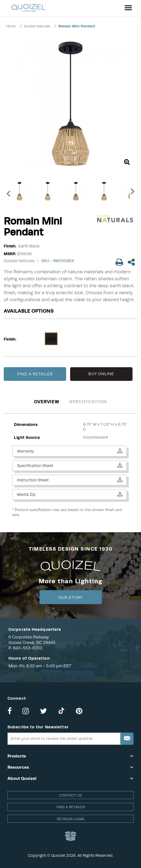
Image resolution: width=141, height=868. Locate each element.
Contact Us (70, 795)
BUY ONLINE (101, 374)
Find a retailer (71, 807)
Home (11, 26)
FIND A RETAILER (35, 374)
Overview (47, 402)
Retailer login (70, 819)
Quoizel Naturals (37, 26)
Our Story (70, 598)
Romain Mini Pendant (77, 26)
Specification (88, 402)
